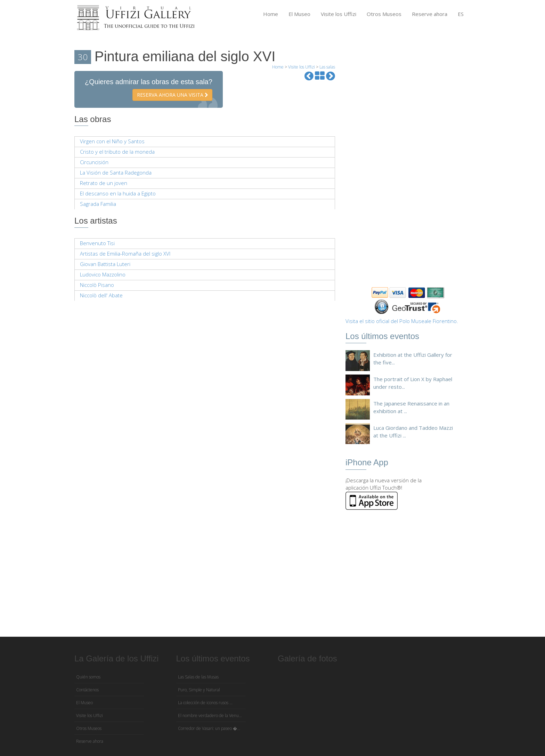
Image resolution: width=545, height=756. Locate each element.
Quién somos (88, 677)
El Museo (299, 14)
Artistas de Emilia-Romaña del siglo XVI (125, 254)
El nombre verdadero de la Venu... (210, 715)
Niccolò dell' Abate (101, 295)
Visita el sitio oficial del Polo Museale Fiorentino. (402, 321)
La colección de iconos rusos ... (205, 703)
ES (461, 14)
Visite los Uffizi (339, 14)
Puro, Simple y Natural (199, 690)
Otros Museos (384, 14)
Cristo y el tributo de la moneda (117, 152)
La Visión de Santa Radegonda (116, 172)
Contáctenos (87, 690)
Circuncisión (94, 162)
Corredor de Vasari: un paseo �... (209, 728)
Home (271, 14)
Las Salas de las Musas (198, 677)
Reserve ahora (430, 14)
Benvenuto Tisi (97, 243)
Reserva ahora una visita (172, 95)
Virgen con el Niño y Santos (112, 141)
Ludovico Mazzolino (103, 274)
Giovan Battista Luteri (105, 264)
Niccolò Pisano (97, 285)
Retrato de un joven (104, 183)
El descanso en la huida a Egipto (118, 193)
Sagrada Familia (98, 204)
